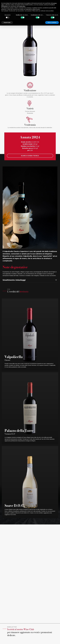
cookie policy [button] (22, 6)
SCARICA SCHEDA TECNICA (30, 156)
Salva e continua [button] (52, 22)
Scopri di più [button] (7, 22)
